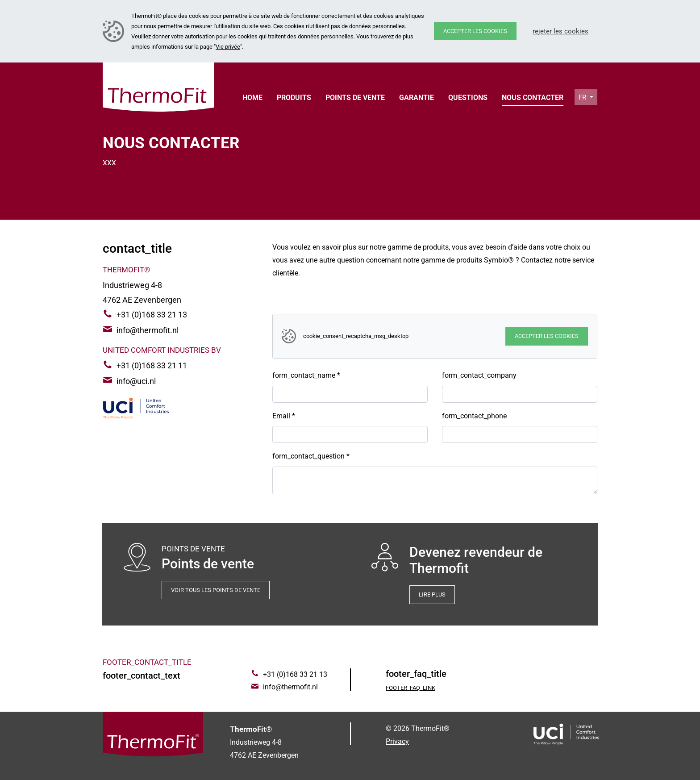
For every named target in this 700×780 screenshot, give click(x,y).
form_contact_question (311, 456)
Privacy (397, 741)
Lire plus (432, 594)
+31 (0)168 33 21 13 (152, 315)
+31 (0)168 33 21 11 (152, 365)
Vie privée (228, 47)
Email (284, 416)
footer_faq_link (410, 688)
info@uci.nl (136, 381)
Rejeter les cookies (560, 31)
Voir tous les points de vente (216, 590)
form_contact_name (306, 375)
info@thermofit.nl (148, 330)
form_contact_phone (474, 416)
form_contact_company (479, 375)
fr (583, 97)
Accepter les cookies (475, 31)
